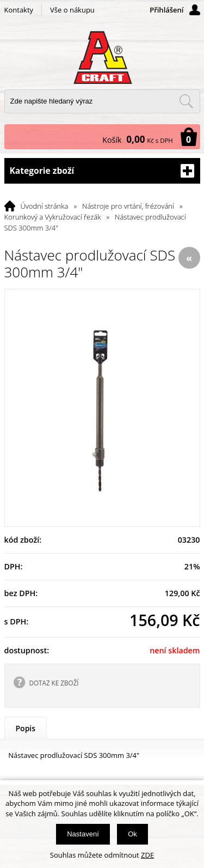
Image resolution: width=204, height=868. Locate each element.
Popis (26, 728)
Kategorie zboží (102, 171)
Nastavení (83, 834)
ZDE (147, 855)
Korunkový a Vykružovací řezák (53, 217)
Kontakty (19, 10)
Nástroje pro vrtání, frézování (128, 206)
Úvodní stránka (45, 206)
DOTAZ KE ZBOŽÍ (54, 683)
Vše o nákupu (72, 10)
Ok (132, 834)
